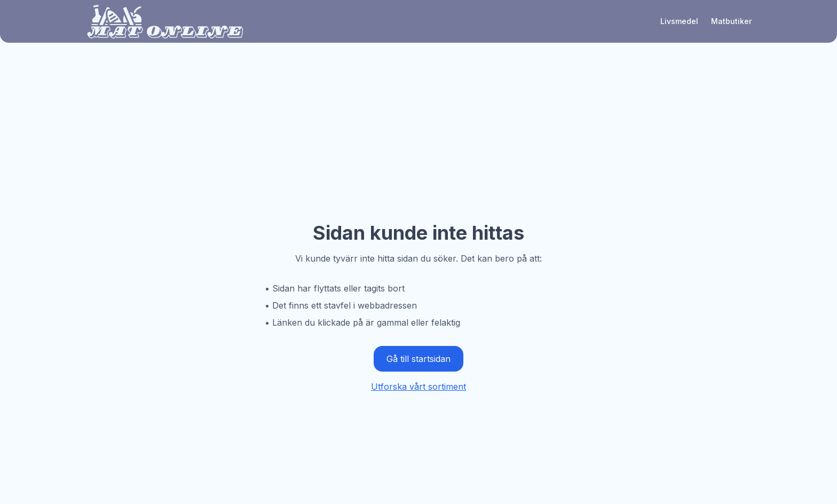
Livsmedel (679, 21)
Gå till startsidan (418, 359)
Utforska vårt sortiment (418, 387)
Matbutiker (731, 21)
